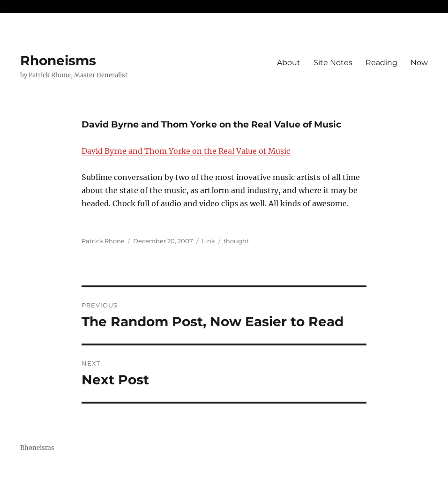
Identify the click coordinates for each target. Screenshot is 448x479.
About (289, 63)
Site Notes (333, 63)
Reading (381, 63)
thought (236, 241)
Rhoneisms (58, 60)
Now (419, 63)
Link (208, 241)
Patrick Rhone (103, 241)
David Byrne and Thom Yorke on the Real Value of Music (186, 151)
